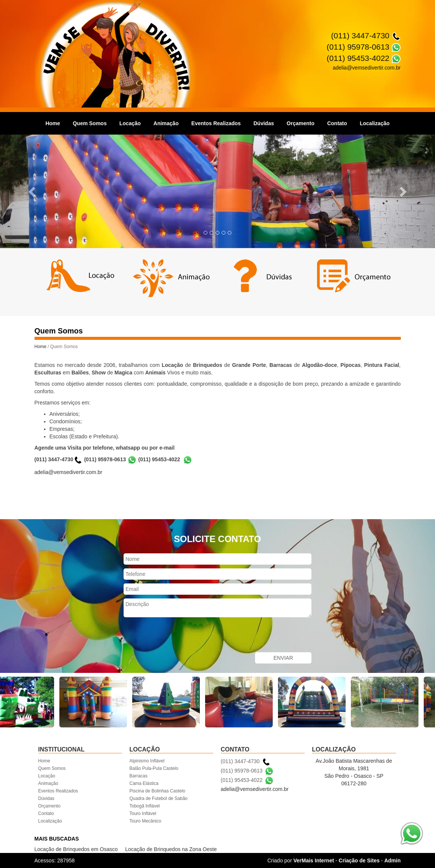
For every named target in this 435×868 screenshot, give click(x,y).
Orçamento (301, 123)
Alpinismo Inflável (147, 761)
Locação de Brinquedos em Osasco (76, 849)
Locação (130, 123)
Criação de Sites (359, 860)
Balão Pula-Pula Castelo (154, 768)
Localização (375, 123)
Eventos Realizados (216, 123)
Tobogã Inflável (145, 806)
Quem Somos (90, 123)
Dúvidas (264, 123)
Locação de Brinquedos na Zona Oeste (171, 849)
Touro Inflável (143, 813)
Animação (166, 123)
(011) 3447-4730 (360, 36)
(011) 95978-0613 (358, 47)
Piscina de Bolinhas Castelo (158, 791)
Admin (393, 860)
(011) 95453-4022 (358, 58)
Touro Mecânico (146, 821)
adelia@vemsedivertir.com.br (69, 472)
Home (53, 123)
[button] (33, 191)
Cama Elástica (144, 783)
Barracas (139, 776)
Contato (337, 123)
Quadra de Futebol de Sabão (159, 798)
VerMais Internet (314, 860)
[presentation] (181, 636)
